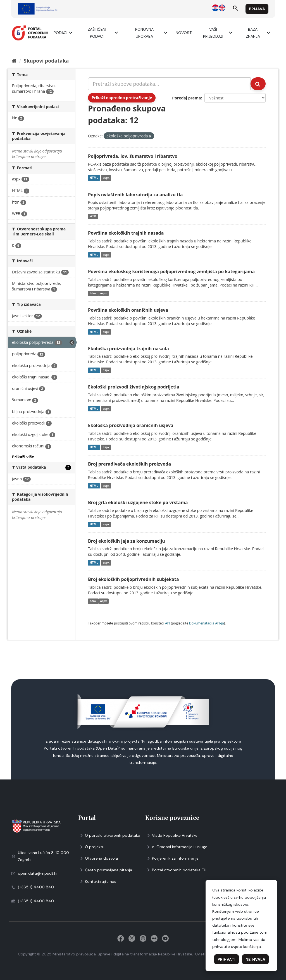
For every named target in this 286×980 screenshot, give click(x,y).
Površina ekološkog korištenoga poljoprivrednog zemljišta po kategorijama (171, 271)
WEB (93, 216)
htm (93, 293)
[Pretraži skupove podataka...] (169, 84)
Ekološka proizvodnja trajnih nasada (128, 349)
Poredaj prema (186, 98)
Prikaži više (23, 457)
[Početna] (14, 61)
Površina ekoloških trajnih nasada (126, 233)
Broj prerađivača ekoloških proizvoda (129, 464)
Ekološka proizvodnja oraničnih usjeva (131, 425)
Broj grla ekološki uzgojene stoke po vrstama (138, 502)
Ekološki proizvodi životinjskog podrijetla (134, 387)
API (168, 623)
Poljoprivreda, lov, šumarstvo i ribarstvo (133, 156)
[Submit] (258, 84)
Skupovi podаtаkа (46, 61)
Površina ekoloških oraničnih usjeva (128, 310)
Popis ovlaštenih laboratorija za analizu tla (135, 195)
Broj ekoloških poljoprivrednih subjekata (134, 579)
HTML (94, 178)
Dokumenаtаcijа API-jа (207, 623)
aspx (106, 178)
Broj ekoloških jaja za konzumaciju (127, 541)
